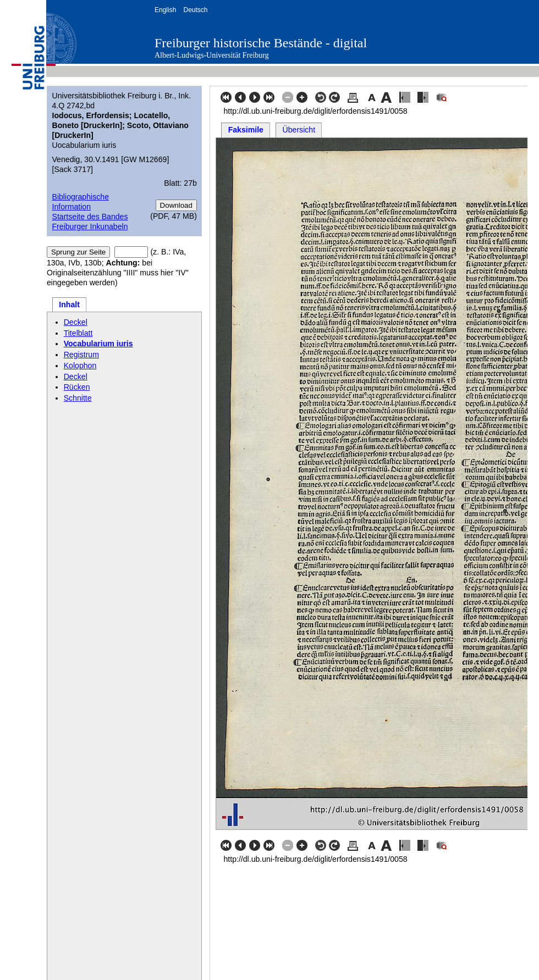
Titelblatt (78, 333)
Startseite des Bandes (90, 217)
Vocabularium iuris (98, 344)
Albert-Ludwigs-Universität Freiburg (212, 55)
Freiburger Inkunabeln (90, 226)
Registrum (81, 355)
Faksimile (246, 130)
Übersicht (299, 130)
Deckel (76, 322)
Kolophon (80, 366)
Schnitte (78, 398)
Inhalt (69, 304)
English (165, 10)
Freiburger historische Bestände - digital (261, 43)
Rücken (77, 387)
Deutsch (195, 10)
